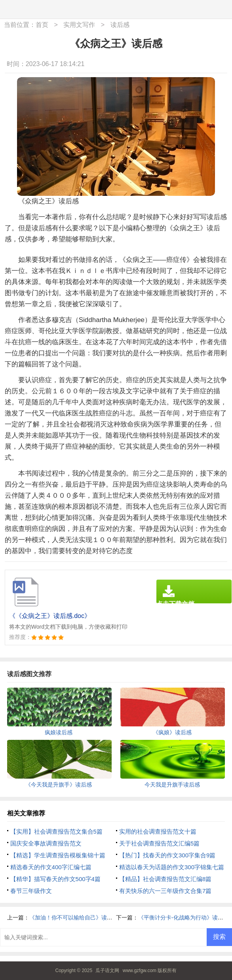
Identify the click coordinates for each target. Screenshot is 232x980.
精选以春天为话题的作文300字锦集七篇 (172, 867)
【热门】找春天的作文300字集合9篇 (167, 855)
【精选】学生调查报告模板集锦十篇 (58, 855)
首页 (42, 25)
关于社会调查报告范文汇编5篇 (159, 843)
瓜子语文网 (107, 971)
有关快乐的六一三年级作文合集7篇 (165, 891)
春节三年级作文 (31, 891)
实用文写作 (79, 25)
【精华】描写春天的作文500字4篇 (55, 879)
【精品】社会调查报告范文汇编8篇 (165, 879)
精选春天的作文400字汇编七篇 (51, 867)
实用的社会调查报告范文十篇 (158, 831)
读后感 (120, 25)
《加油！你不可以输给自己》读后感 (74, 917)
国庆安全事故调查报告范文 (46, 843)
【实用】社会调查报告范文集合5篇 (56, 831)
